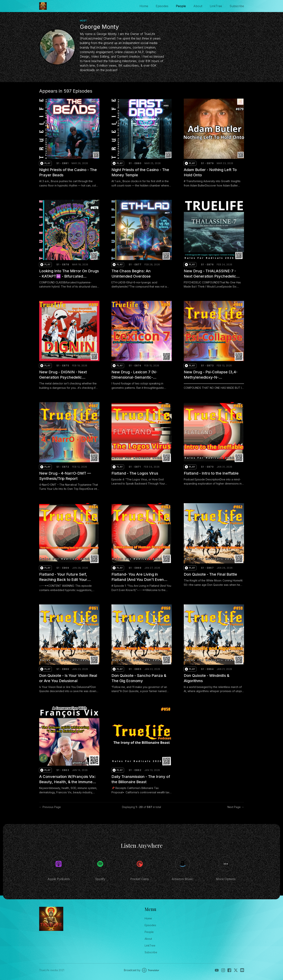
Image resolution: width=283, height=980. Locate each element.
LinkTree (216, 6)
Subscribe (237, 6)
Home (144, 6)
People (181, 6)
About (198, 6)
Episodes (162, 6)
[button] (45, 163)
